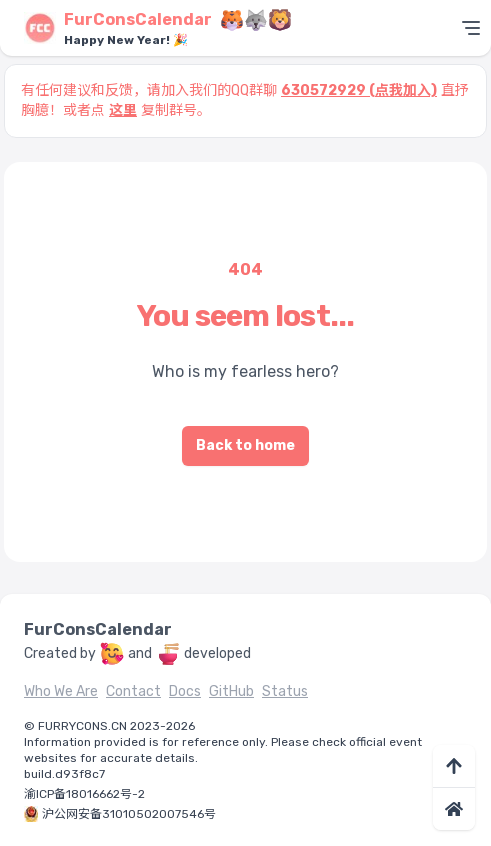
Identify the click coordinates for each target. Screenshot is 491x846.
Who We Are (61, 691)
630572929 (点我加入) (359, 90)
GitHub (231, 691)
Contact (133, 691)
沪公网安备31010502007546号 (129, 814)
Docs (185, 691)
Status (285, 691)
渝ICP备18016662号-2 (84, 794)
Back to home (245, 445)
